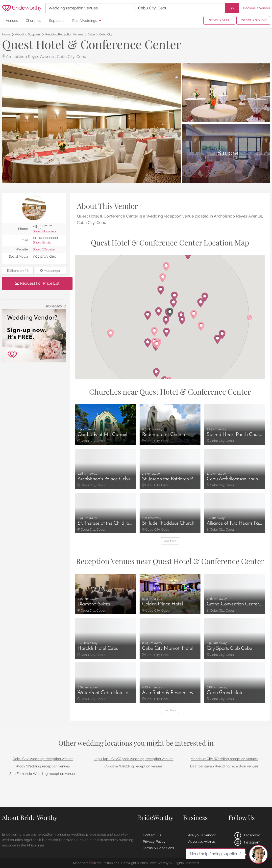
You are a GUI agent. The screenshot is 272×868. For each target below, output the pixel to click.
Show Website (44, 250)
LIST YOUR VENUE (219, 20)
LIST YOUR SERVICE (253, 20)
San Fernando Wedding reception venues (43, 774)
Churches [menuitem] (33, 20)
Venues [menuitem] (12, 20)
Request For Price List (37, 283)
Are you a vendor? (203, 835)
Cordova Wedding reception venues (134, 766)
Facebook (247, 835)
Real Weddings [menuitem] (85, 20)
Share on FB (18, 271)
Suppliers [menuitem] (57, 20)
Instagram (247, 842)
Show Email (42, 243)
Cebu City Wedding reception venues (43, 759)
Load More (170, 541)
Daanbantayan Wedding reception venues (224, 766)
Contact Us (152, 835)
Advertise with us (202, 841)
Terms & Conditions (158, 848)
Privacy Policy (154, 841)
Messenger (50, 271)
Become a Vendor (257, 8)
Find (232, 8)
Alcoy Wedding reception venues (43, 766)
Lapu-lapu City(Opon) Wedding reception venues (133, 759)
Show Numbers (45, 231)
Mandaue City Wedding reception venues (224, 759)
